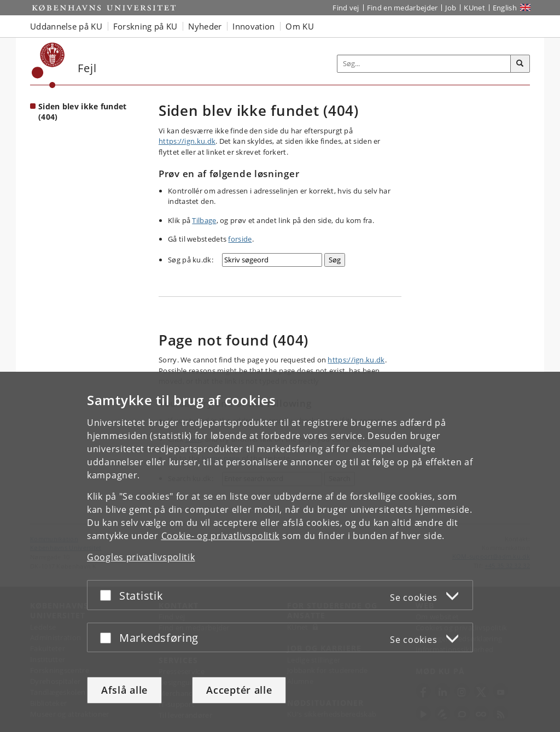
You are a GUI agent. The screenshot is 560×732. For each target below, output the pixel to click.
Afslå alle (124, 690)
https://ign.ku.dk (187, 141)
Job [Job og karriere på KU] (451, 8)
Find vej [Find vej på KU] (346, 8)
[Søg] (520, 64)
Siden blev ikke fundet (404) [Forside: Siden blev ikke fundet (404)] (83, 112)
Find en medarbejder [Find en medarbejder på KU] (402, 8)
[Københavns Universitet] (48, 65)
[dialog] (280, 552)
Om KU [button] (300, 26)
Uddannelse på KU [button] (66, 26)
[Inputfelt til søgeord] (424, 64)
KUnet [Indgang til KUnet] (474, 8)
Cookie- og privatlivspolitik (221, 536)
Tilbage (204, 220)
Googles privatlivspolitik (141, 557)
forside (240, 239)
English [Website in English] (505, 8)
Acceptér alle (239, 690)
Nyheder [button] (205, 26)
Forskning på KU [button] (145, 26)
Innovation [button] (253, 26)
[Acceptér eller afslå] (108, 595)
